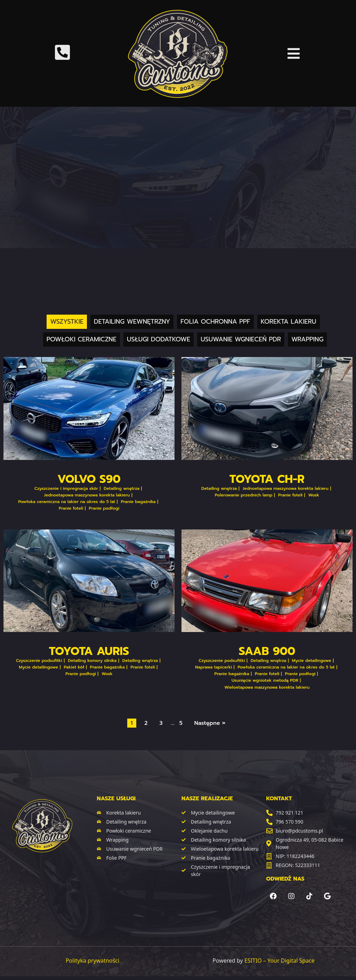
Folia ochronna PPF (215, 322)
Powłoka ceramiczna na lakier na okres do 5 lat (67, 502)
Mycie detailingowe (38, 667)
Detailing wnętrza (121, 488)
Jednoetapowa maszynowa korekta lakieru (87, 495)
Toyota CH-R (267, 479)
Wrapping (307, 339)
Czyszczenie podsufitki (39, 661)
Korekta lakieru (289, 322)
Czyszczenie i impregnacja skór (66, 488)
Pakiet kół (74, 667)
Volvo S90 (89, 479)
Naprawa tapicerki (213, 667)
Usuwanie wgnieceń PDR (241, 339)
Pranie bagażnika (138, 502)
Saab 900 (267, 651)
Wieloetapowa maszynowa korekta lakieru (267, 687)
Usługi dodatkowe (159, 339)
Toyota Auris (89, 651)
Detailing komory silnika (92, 661)
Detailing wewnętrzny (132, 322)
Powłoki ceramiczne (82, 339)
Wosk (314, 495)
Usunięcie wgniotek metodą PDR (265, 680)
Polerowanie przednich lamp (244, 495)
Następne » (210, 723)
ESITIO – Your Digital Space (280, 961)
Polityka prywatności (92, 961)
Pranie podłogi (104, 508)
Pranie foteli (71, 508)
